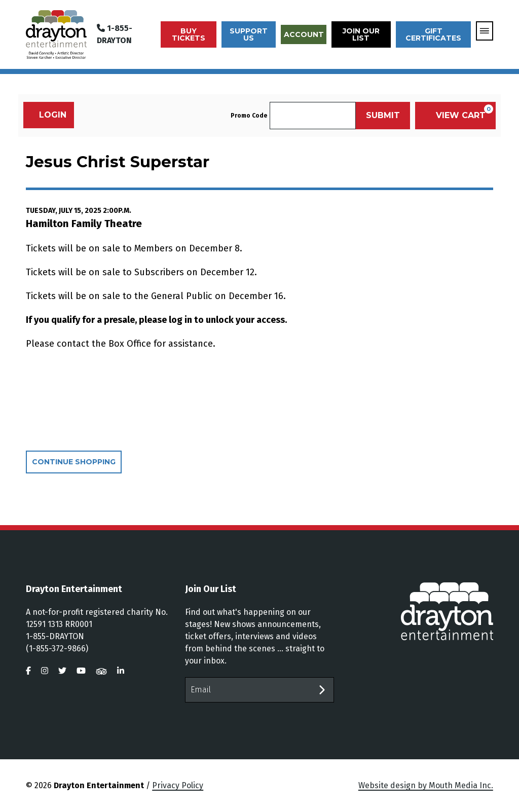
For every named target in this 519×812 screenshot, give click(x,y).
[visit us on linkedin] (121, 671)
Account (304, 34)
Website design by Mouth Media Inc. (426, 785)
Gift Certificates (433, 34)
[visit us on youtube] (81, 671)
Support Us (249, 34)
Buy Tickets (189, 34)
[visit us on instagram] (45, 671)
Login (47, 115)
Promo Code (249, 116)
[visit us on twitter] (62, 671)
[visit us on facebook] (28, 671)
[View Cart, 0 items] (455, 116)
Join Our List (361, 34)
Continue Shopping (74, 462)
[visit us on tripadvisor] (101, 671)
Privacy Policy (178, 785)
